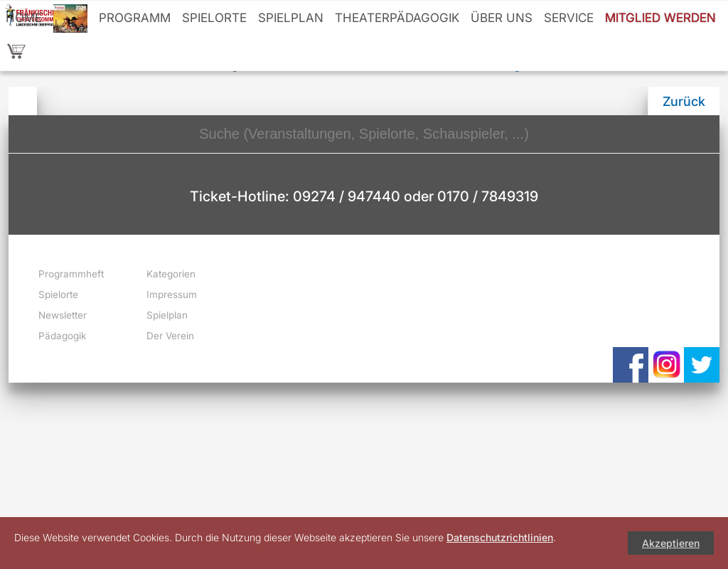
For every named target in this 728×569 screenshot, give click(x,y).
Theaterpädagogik (397, 18)
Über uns (502, 18)
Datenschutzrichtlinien (500, 537)
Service (569, 18)
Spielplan (291, 18)
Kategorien (171, 274)
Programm (135, 18)
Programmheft (71, 274)
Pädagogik (62, 336)
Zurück (684, 101)
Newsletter (63, 315)
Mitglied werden (660, 18)
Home (24, 18)
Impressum (172, 294)
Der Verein (170, 336)
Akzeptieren (671, 543)
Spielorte (214, 18)
